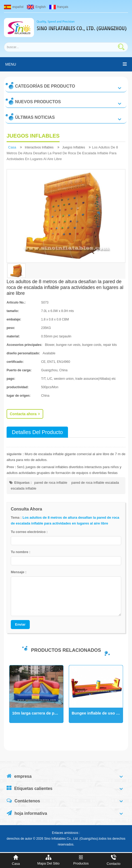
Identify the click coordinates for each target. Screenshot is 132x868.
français (59, 7)
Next (9, 700)
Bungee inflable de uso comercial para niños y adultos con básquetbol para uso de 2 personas (97, 713)
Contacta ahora (25, 414)
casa (12, 147)
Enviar (20, 624)
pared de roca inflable (51, 483)
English (36, 7)
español (14, 7)
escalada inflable (24, 488)
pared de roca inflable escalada (95, 483)
